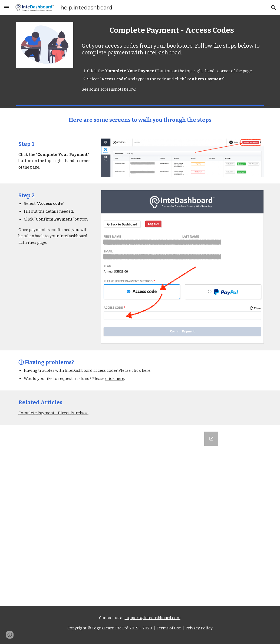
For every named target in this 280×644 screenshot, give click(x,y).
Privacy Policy (199, 628)
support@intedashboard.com (153, 618)
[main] (172, 30)
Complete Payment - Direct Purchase (53, 413)
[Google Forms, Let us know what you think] (140, 516)
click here (141, 370)
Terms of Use (168, 628)
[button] (6, 7)
